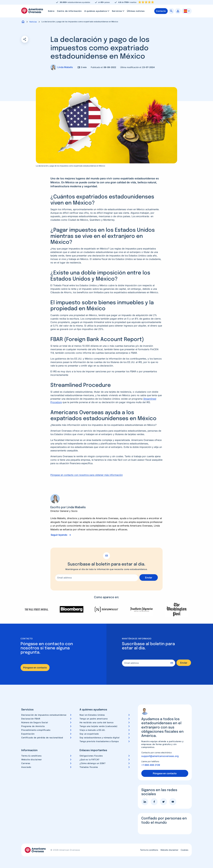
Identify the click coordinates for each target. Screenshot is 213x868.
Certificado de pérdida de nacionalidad (42, 738)
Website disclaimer (32, 759)
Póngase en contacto (35, 668)
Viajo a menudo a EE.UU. (93, 730)
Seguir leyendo (59, 535)
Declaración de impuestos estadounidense (44, 715)
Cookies (184, 850)
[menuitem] (51, 11)
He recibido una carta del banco (97, 722)
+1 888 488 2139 (151, 765)
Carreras (26, 763)
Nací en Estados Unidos (92, 715)
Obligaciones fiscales (91, 756)
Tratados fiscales (89, 767)
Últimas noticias (136, 11)
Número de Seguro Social (35, 722)
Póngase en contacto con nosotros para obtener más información (87, 475)
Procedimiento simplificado (36, 730)
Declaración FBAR (31, 719)
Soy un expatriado (89, 734)
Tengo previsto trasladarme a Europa (99, 741)
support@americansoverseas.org (160, 756)
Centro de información (69, 11)
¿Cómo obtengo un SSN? (92, 763)
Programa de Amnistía (33, 726)
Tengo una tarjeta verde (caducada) (98, 726)
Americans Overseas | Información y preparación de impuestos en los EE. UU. (32, 11)
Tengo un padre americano (94, 719)
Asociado (26, 767)
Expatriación (28, 734)
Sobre (51, 11)
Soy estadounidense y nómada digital (100, 738)
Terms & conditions (31, 756)
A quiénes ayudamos (97, 11)
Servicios (118, 11)
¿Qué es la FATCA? (89, 759)
